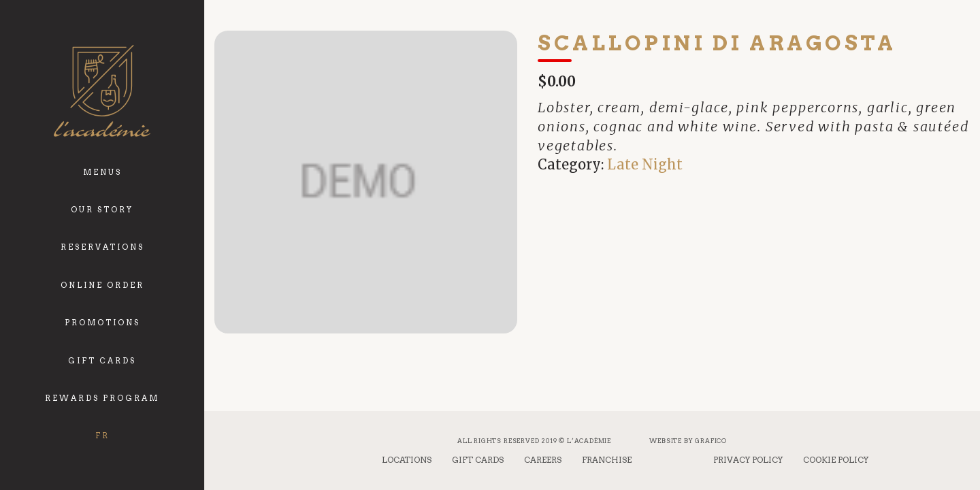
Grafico (711, 441)
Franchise (607, 460)
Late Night (645, 164)
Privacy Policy (748, 460)
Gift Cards (478, 460)
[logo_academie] (102, 91)
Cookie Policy (836, 460)
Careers (543, 460)
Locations (407, 460)
